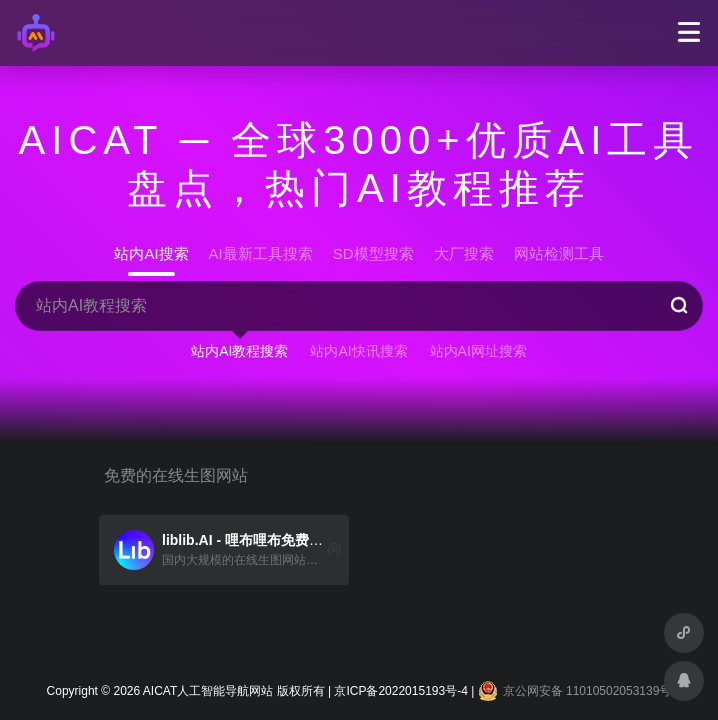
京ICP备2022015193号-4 (400, 691)
